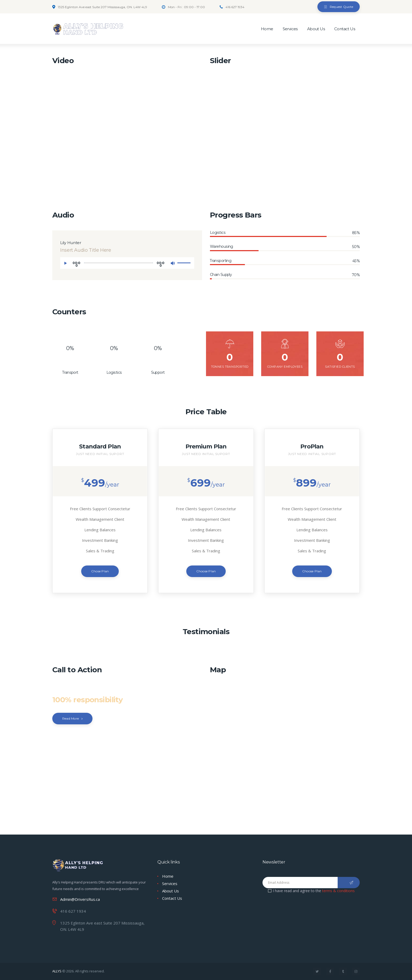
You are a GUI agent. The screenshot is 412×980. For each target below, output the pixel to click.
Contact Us (172, 898)
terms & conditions (338, 891)
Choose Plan (206, 571)
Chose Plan (100, 571)
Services (170, 883)
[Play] (67, 265)
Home (168, 876)
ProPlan (312, 446)
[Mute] (174, 265)
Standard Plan (100, 446)
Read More (71, 718)
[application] (127, 263)
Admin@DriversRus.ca (80, 899)
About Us (171, 891)
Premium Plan (206, 446)
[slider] (119, 263)
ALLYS (57, 971)
